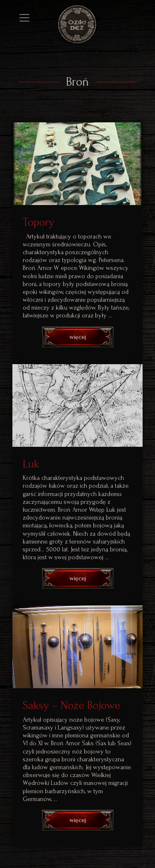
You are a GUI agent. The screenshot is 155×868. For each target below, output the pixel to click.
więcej (78, 337)
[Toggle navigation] (24, 18)
